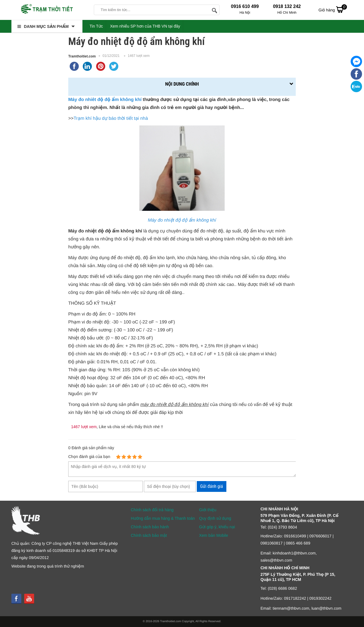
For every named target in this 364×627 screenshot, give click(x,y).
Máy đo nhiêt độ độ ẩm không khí (105, 100)
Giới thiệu (208, 510)
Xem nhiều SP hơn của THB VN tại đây (145, 26)
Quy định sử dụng (215, 518)
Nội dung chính (182, 84)
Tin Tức (96, 26)
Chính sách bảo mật (149, 535)
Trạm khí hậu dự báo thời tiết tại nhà (111, 118)
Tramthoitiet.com (82, 56)
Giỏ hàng (333, 9)
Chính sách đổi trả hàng (152, 510)
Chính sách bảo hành (150, 527)
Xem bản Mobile (214, 535)
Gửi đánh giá (212, 486)
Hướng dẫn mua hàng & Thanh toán (163, 518)
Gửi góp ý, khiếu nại (217, 527)
